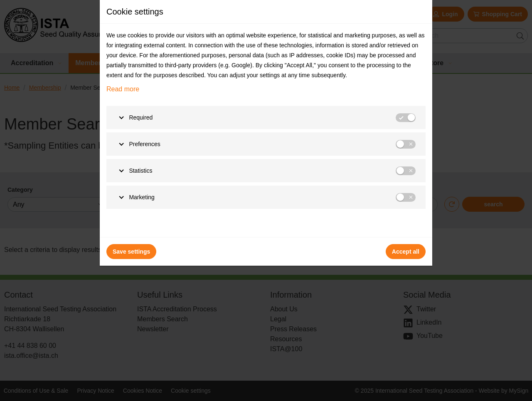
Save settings (131, 252)
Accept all (406, 252)
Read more (123, 89)
